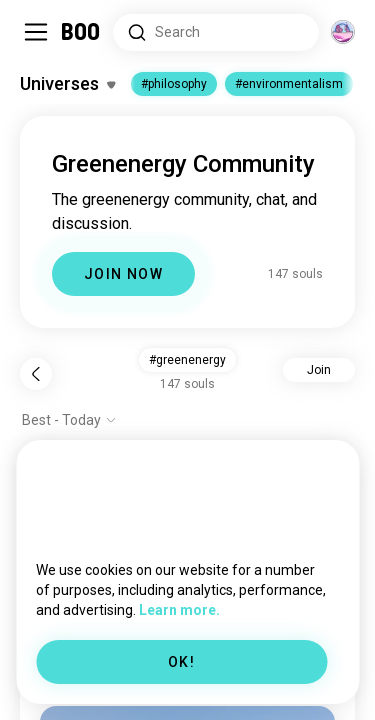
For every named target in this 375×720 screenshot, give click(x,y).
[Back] (36, 374)
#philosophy (174, 84)
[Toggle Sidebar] (36, 32)
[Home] (81, 32)
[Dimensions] (343, 32)
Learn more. (179, 610)
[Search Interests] (216, 32)
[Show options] (69, 420)
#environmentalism (289, 84)
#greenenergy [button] (187, 360)
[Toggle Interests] (67, 84)
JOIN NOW (123, 274)
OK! (181, 662)
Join (319, 370)
